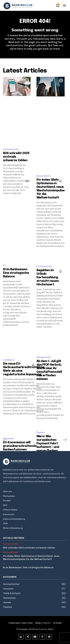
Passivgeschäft (44, 357)
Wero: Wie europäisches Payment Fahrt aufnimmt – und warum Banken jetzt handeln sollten (48, 447)
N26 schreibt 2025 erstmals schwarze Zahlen (29, 548)
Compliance (8, 360)
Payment (41, 432)
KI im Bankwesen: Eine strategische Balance (16, 273)
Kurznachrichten (11, 149)
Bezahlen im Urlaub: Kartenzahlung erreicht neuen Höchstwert (48, 277)
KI (4, 265)
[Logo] (18, 6)
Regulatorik (8, 438)
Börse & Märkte (44, 176)
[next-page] (65, 440)
